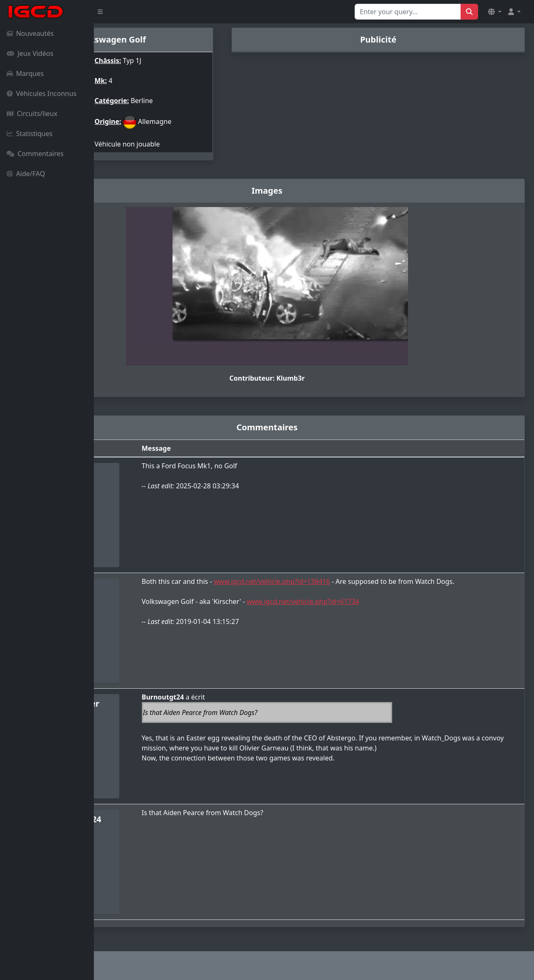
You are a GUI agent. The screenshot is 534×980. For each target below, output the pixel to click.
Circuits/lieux (32, 114)
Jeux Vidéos (30, 53)
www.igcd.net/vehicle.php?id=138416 (342, 581)
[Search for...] (408, 12)
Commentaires (35, 154)
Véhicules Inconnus (42, 93)
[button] (495, 12)
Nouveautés (30, 33)
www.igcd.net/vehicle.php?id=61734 (373, 611)
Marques (25, 73)
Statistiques (30, 134)
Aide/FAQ (26, 174)
